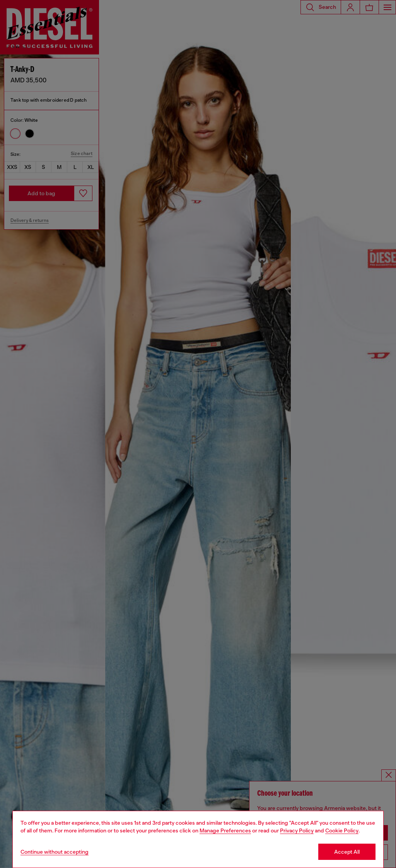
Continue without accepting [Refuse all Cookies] (55, 852)
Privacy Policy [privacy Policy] (297, 830)
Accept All (347, 852)
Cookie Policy (342, 830)
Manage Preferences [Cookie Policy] (225, 830)
